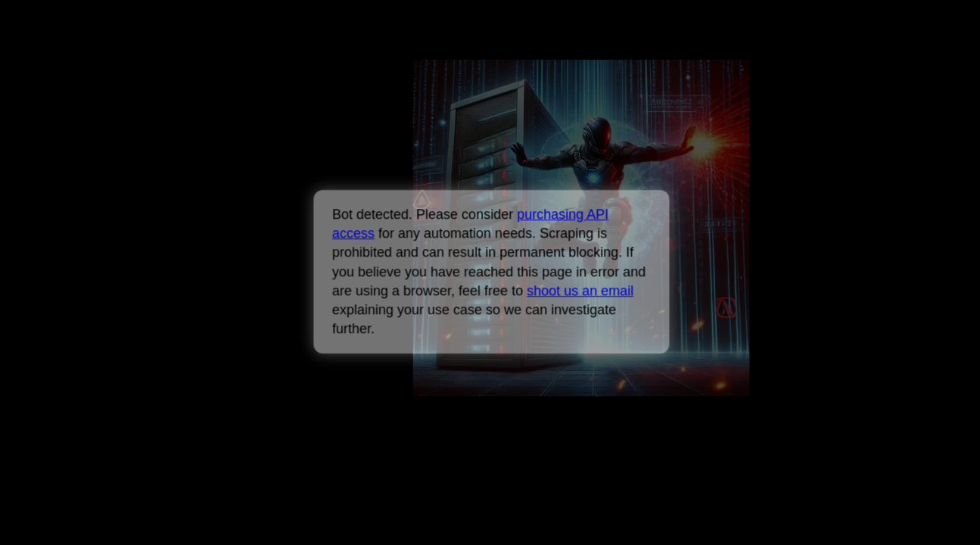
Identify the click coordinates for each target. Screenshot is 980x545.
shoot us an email (580, 291)
